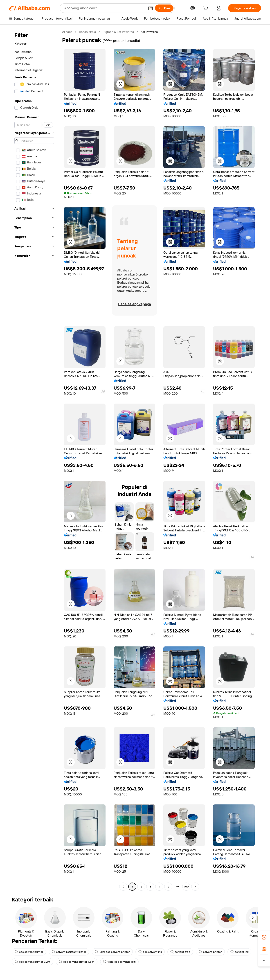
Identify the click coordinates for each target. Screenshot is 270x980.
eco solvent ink (150, 952)
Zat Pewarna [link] (149, 32)
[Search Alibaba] (104, 8)
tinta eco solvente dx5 (119, 962)
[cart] (206, 9)
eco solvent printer (29, 952)
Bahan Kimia (87, 32)
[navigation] (34, 460)
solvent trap (180, 952)
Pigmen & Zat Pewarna (118, 32)
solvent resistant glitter (69, 952)
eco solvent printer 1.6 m (77, 962)
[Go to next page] (195, 887)
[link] (264, 937)
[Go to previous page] (123, 887)
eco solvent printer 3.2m (32, 962)
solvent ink (239, 952)
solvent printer (210, 952)
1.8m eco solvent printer (112, 952)
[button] (151, 8)
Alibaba (67, 32)
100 (186, 887)
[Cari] (164, 8)
